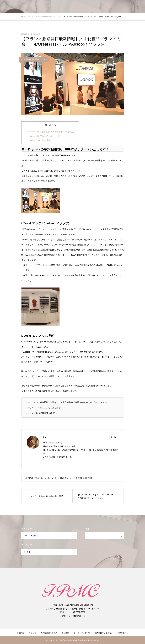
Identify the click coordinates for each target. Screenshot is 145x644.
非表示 (52, 125)
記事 (69, 176)
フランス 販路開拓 (60, 478)
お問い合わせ (123, 633)
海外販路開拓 (88, 478)
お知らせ (32, 633)
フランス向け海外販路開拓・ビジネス (34, 59)
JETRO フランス (40, 478)
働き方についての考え (104, 633)
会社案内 (65, 633)
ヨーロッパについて (82, 633)
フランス (49, 478)
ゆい (46, 437)
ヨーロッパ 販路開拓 (74, 478)
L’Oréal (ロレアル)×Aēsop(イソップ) (43, 136)
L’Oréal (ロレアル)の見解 (38, 140)
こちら (29, 413)
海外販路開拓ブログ (49, 633)
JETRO (30, 478)
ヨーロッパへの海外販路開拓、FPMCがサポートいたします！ (50, 132)
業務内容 (42, 408)
